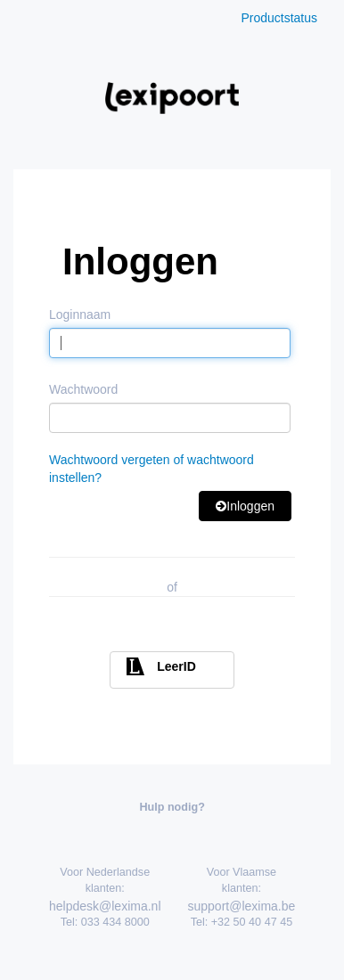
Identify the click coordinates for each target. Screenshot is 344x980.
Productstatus (279, 18)
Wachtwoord (83, 389)
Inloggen (245, 506)
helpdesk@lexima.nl (105, 906)
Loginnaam (80, 314)
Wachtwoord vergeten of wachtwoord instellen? (152, 469)
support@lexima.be (242, 906)
